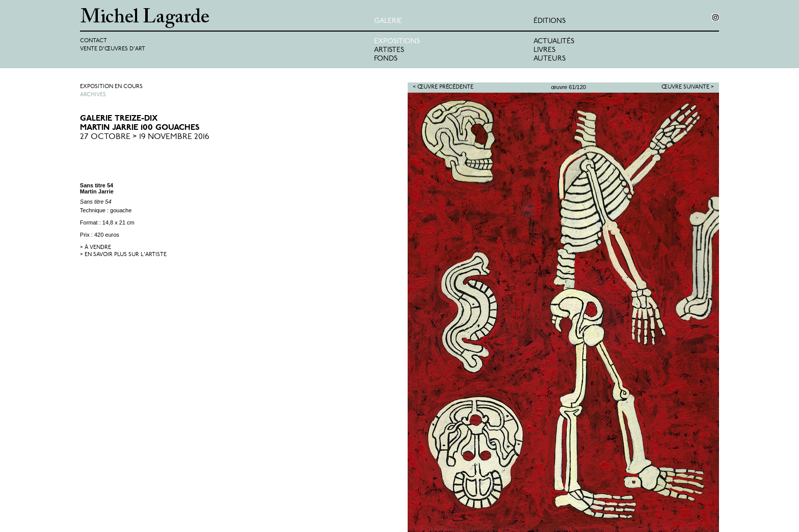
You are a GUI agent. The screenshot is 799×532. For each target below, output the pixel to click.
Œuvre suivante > (688, 87)
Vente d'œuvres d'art (113, 49)
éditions (550, 21)
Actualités (554, 41)
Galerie (388, 21)
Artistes (389, 50)
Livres (544, 50)
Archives (93, 95)
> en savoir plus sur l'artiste (123, 255)
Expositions (397, 41)
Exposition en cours (111, 87)
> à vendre (96, 248)
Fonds (386, 59)
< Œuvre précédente (443, 87)
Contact (94, 41)
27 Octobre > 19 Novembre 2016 (145, 137)
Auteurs (550, 59)
